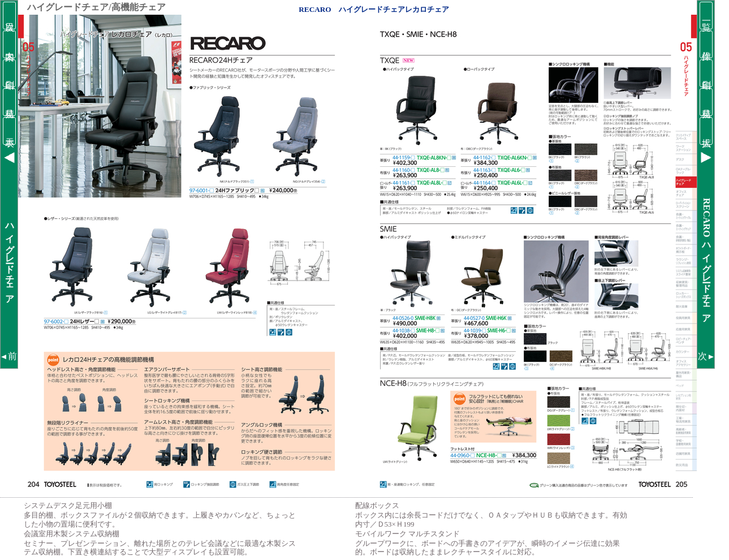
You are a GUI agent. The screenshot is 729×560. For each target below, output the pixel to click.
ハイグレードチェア (10, 259)
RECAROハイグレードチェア (707, 258)
